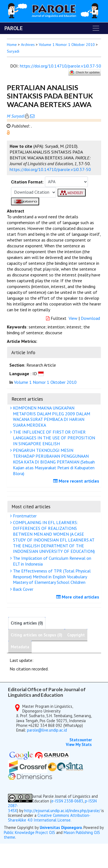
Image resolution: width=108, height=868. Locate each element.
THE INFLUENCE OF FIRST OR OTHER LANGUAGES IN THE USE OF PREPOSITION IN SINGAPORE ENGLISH (53, 438)
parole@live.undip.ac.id (47, 730)
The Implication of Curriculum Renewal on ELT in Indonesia (51, 561)
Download (90, 318)
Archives (28, 45)
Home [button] (12, 45)
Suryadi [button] (13, 51)
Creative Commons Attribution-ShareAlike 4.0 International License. (49, 818)
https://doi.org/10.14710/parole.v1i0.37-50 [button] (50, 169)
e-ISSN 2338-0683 (67, 801)
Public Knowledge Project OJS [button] (29, 832)
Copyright (76, 635)
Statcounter (81, 740)
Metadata (20, 647)
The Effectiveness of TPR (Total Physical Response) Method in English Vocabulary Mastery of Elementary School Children (51, 577)
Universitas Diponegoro (61, 827)
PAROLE (13, 28)
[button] (8, 132)
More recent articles (77, 481)
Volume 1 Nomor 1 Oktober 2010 (67, 45)
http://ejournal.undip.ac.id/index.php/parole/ (62, 811)
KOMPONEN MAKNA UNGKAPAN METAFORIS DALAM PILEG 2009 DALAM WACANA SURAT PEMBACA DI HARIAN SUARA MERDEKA (51, 416)
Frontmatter (24, 516)
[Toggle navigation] (96, 28)
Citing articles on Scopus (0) (37, 635)
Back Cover (22, 589)
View (73, 318)
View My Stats (79, 744)
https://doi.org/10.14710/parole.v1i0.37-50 (60, 66)
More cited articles (78, 597)
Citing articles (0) (27, 623)
